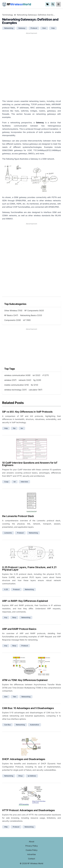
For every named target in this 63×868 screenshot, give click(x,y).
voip (53, 28)
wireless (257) (10, 380)
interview (24, 482)
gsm (44, 28)
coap (6, 482)
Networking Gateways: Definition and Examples (36, 15)
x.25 (6, 589)
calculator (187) (36, 390)
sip (14, 428)
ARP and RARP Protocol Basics (19, 629)
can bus (7, 725)
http (6, 827)
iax (22, 428)
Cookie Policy (32, 850)
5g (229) (37, 380)
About (32, 841)
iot (15, 482)
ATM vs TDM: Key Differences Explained (25, 680)
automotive (35, 725)
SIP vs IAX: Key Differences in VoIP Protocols (27, 412)
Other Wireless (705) (13, 310)
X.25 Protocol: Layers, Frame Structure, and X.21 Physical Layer (29, 568)
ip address (32, 776)
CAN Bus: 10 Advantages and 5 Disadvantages (28, 708)
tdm (15, 697)
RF (17, 4)
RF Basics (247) (11, 315)
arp (6, 617)
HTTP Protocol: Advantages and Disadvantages (28, 810)
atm (6, 697)
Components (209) (13, 320)
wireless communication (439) (17, 375)
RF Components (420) (34, 310)
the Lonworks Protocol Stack (18, 516)
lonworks (8, 533)
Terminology (8, 15)
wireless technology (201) (15, 390)
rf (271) (46, 375)
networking (9, 28)
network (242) (25, 380)
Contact (32, 859)
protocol (34, 28)
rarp (14, 617)
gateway (22, 28)
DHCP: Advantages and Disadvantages (24, 759)
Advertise (31, 854)
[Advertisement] (31, 66)
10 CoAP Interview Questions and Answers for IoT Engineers (30, 464)
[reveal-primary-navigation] (58, 4)
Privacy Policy (32, 846)
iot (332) (36, 375)
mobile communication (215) (17, 385)
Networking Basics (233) (31, 315)
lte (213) (35, 385)
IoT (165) (27, 320)
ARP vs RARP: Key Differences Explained (25, 601)
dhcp (20, 776)
